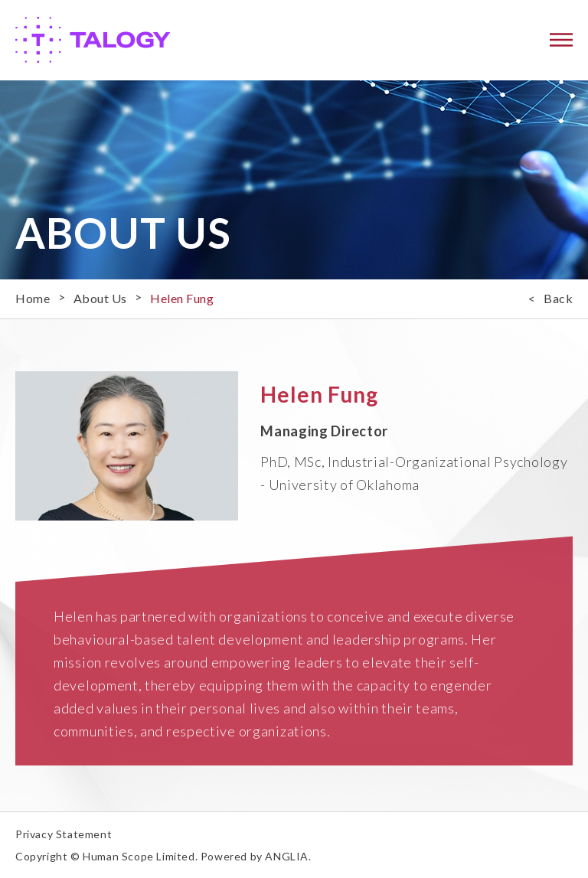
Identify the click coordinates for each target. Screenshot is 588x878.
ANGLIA (287, 856)
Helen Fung (182, 298)
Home (33, 298)
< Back (550, 298)
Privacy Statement (64, 834)
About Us (100, 298)
